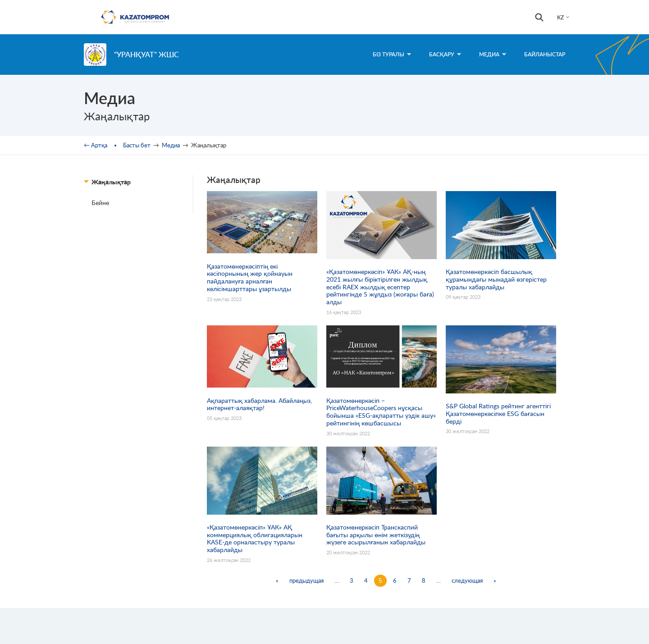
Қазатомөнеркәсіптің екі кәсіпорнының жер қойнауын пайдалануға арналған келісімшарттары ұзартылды (250, 278)
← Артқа (96, 145)
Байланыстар (545, 54)
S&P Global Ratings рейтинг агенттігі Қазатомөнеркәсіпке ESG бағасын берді (498, 414)
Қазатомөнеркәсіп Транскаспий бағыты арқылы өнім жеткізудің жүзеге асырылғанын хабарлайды (376, 535)
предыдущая (306, 580)
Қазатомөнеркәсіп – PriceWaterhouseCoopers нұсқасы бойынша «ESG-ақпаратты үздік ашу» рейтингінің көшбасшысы (381, 412)
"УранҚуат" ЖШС (146, 54)
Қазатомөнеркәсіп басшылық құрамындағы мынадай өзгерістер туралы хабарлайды (496, 279)
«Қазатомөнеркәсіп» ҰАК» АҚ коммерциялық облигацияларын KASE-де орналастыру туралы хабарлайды (255, 539)
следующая (467, 580)
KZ (560, 17)
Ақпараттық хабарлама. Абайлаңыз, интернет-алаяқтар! (259, 404)
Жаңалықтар (111, 182)
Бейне (100, 203)
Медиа (493, 54)
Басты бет (137, 145)
